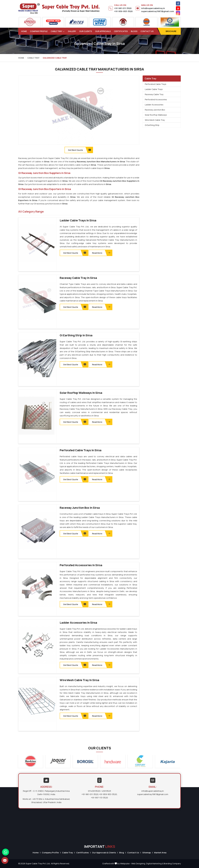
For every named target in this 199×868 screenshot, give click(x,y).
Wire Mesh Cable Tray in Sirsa (79, 680)
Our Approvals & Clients (104, 853)
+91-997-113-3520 (99, 798)
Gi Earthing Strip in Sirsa (76, 335)
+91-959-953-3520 (123, 11)
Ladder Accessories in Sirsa (78, 623)
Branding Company (172, 864)
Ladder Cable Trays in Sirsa (78, 220)
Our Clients (86, 31)
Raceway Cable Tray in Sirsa (78, 278)
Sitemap (147, 853)
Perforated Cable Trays (156, 84)
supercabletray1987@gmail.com (158, 11)
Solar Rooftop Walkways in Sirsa (81, 393)
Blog (122, 853)
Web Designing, (138, 864)
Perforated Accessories (156, 99)
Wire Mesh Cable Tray (155, 120)
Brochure (171, 31)
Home (24, 31)
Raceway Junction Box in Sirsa (80, 508)
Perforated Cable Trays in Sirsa (81, 450)
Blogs (134, 31)
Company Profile (39, 31)
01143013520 (94, 791)
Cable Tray (58, 31)
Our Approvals (103, 31)
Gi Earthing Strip (152, 125)
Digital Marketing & (155, 864)
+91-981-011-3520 (123, 8)
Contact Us (147, 31)
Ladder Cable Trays (154, 89)
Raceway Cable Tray (154, 94)
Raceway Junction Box (155, 110)
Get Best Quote (75, 253)
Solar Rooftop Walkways (156, 115)
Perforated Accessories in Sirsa (81, 565)
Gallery (72, 31)
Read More (101, 253)
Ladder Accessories (154, 105)
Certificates (121, 31)
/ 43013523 (106, 791)
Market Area (160, 853)
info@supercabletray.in (153, 8)
